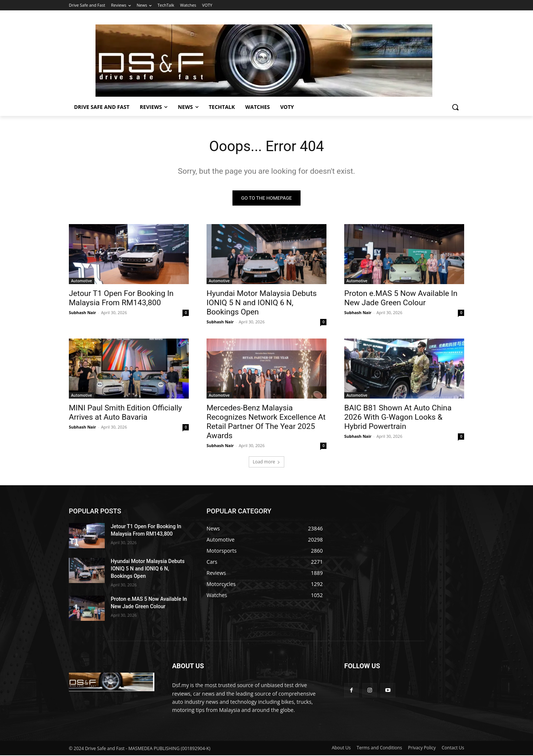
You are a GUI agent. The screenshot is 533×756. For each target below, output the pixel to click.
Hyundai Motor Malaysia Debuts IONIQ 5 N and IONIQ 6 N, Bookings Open (262, 303)
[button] (455, 107)
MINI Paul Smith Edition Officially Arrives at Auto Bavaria (125, 413)
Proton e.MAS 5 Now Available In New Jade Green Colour (401, 299)
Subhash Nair (83, 313)
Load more (267, 462)
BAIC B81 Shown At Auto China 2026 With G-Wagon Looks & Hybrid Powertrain (398, 418)
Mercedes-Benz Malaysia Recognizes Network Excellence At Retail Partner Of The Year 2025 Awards (266, 422)
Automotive (82, 282)
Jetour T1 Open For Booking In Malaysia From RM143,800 (121, 299)
